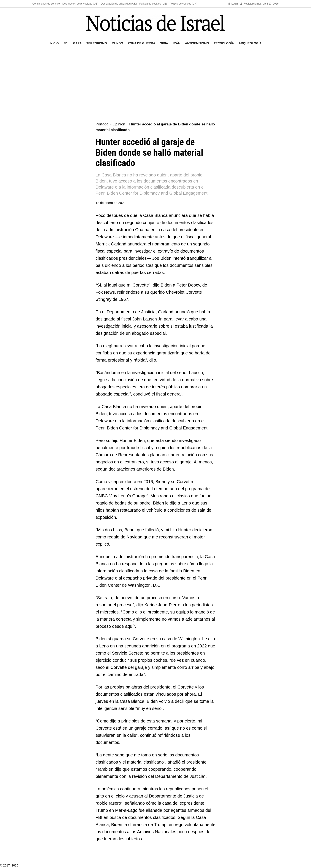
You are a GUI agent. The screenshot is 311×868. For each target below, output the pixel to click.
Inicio (54, 43)
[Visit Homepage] (155, 23)
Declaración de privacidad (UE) (80, 4)
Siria (164, 43)
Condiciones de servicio (46, 4)
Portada (102, 124)
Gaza (77, 43)
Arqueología (250, 43)
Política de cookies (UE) (153, 4)
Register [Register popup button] (247, 4)
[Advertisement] (155, 86)
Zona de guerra (142, 43)
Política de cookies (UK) (183, 4)
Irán (176, 43)
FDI (66, 43)
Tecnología (224, 43)
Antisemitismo (197, 43)
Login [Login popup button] (233, 4)
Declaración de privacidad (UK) (119, 4)
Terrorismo (97, 43)
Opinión (119, 124)
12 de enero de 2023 (111, 203)
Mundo (117, 43)
